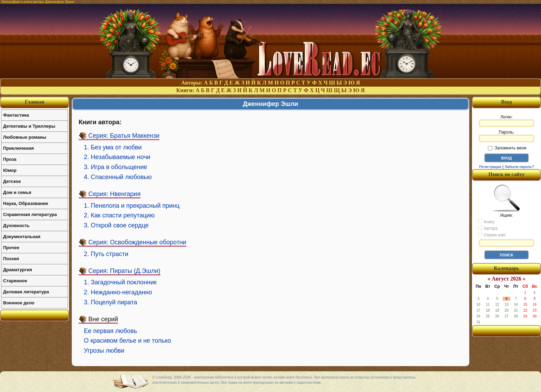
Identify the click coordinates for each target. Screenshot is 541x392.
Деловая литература (26, 292)
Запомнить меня (507, 148)
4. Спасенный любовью (118, 177)
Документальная (22, 237)
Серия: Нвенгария (114, 194)
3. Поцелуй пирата (111, 302)
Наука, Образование (26, 203)
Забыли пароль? (519, 167)
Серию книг (492, 235)
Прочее (11, 248)
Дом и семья (17, 192)
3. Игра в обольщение (116, 167)
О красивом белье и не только (127, 341)
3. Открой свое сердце (116, 225)
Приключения (18, 148)
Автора (488, 228)
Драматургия (18, 270)
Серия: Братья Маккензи (124, 136)
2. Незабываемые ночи (117, 157)
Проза (10, 159)
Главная (35, 102)
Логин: (506, 121)
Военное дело (19, 303)
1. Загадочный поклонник (120, 282)
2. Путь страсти (106, 254)
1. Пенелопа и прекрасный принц (132, 206)
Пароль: (506, 136)
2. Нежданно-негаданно (118, 292)
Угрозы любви (104, 351)
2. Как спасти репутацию (119, 215)
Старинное (15, 281)
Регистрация (490, 167)
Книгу (486, 222)
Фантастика (16, 115)
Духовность (16, 226)
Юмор (10, 170)
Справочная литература (30, 214)
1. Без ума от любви (113, 147)
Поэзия (11, 259)
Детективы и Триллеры (29, 126)
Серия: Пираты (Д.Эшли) (124, 271)
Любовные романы (25, 137)
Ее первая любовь (110, 331)
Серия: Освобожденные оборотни (137, 242)
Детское (12, 181)
